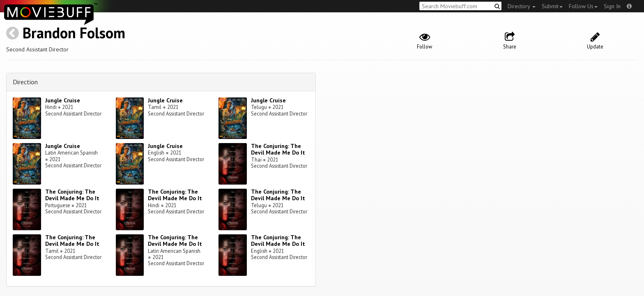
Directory (522, 6)
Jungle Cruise (63, 100)
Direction (25, 82)
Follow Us (583, 6)
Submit (552, 6)
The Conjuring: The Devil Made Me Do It (278, 149)
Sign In (612, 6)
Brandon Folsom (74, 33)
